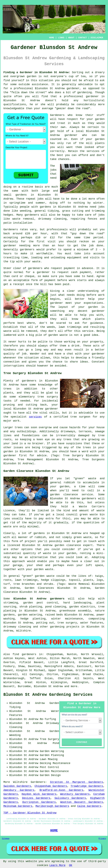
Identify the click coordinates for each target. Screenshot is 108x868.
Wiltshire (23, 631)
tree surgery (67, 623)
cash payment (81, 272)
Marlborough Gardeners (52, 806)
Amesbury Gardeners (19, 790)
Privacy (102, 839)
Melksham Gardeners (18, 806)
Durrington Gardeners (39, 802)
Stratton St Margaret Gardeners (77, 782)
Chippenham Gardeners (51, 786)
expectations (93, 303)
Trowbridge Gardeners (87, 786)
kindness (10, 350)
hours (7, 254)
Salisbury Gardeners (70, 798)
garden (32, 76)
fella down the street (28, 92)
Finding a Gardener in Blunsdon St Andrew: (37, 72)
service (88, 331)
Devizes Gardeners (36, 798)
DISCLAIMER (97, 38)
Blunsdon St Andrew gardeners (39, 599)
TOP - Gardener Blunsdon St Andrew (30, 813)
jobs (53, 170)
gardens (45, 207)
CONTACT (83, 38)
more (74, 686)
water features (92, 623)
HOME (52, 38)
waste (36, 262)
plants (100, 143)
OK (71, 865)
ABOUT (71, 38)
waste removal (23, 219)
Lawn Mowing (49, 759)
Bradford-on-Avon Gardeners (61, 790)
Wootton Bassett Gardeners (82, 802)
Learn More (57, 865)
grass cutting (73, 211)
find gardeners (24, 654)
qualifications (15, 104)
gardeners (32, 215)
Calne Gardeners (89, 806)
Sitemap (6, 839)
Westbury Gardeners (75, 794)
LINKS (61, 38)
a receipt (17, 284)
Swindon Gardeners (17, 786)
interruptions (14, 366)
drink (75, 346)
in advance (85, 268)
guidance (97, 323)
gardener (10, 246)
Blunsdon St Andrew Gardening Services (48, 695)
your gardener (94, 354)
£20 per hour (36, 234)
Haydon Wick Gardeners (39, 794)
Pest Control (49, 767)
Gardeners (57, 115)
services (93, 151)
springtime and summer (27, 203)
